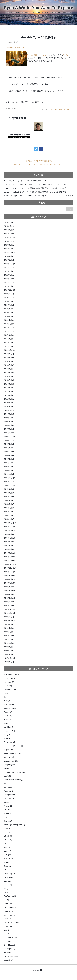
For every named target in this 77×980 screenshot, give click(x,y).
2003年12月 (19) (10, 564)
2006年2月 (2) (9, 470)
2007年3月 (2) (9, 429)
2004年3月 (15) (10, 553)
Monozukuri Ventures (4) (13, 922)
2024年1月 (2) (9, 234)
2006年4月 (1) (9, 463)
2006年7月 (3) (9, 452)
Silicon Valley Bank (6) (12, 956)
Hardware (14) (9, 682)
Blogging (9, 47)
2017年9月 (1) (9, 335)
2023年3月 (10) (10, 252)
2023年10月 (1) (10, 241)
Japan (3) (7, 783)
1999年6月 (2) (9, 654)
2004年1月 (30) (10, 560)
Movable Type (20, 47)
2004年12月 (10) (10, 523)
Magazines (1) (9, 757)
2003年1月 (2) (9, 606)
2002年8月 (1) (9, 624)
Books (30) (8, 720)
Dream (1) (8, 810)
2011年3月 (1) (9, 399)
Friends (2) (8, 862)
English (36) (8, 750)
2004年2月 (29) (10, 557)
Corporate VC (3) (10, 937)
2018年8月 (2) (9, 316)
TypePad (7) (8, 844)
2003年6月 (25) (10, 587)
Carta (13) (8, 941)
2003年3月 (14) (10, 598)
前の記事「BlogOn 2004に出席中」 (39, 161)
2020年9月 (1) (9, 301)
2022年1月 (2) (9, 279)
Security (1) (8, 904)
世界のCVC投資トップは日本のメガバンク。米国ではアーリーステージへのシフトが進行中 (38, 196)
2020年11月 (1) (10, 294)
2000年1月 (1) (9, 651)
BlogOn (65, 55)
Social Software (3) (11, 859)
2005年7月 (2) (9, 497)
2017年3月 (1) (9, 343)
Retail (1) (7, 919)
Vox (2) (7, 889)
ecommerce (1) (10, 915)
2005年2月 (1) (9, 515)
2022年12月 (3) (10, 264)
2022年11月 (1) (10, 267)
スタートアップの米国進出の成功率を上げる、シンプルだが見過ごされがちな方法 (35, 184)
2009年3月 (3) (9, 425)
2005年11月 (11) (10, 482)
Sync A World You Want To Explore (38, 8)
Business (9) (9, 821)
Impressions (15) (10, 708)
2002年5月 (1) (9, 628)
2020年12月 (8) (10, 290)
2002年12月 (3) (10, 609)
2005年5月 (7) (9, 504)
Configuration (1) (10, 795)
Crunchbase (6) (10, 945)
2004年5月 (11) (10, 545)
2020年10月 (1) (10, 298)
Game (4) (7, 832)
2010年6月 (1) (9, 403)
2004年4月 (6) (9, 549)
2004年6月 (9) (9, 542)
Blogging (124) (9, 731)
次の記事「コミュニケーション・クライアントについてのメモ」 (38, 165)
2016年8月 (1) (9, 361)
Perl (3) (7, 768)
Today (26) (8, 686)
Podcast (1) (8, 926)
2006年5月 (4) (9, 459)
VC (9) (6, 934)
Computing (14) (10, 765)
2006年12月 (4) (10, 437)
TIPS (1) (7, 892)
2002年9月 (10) (10, 621)
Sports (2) (8, 776)
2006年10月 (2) (10, 440)
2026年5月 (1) (9, 222)
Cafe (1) (7, 817)
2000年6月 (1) (9, 647)
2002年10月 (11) (10, 617)
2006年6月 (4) (9, 455)
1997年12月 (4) (10, 658)
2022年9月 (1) (9, 271)
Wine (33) (7, 701)
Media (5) (7, 851)
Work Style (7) (9, 911)
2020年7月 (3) (9, 305)
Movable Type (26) (11, 761)
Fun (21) (7, 723)
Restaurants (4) (10, 742)
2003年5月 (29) (10, 591)
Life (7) (6, 870)
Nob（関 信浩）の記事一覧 (20, 135)
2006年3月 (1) (9, 467)
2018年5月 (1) (9, 320)
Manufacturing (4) (10, 907)
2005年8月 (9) (9, 493)
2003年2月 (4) (9, 602)
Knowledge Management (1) (14, 825)
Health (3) (8, 814)
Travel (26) (8, 716)
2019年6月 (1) (9, 309)
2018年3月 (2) (9, 324)
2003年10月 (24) (10, 572)
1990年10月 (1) (10, 662)
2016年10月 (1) (10, 354)
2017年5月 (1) (9, 339)
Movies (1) (8, 885)
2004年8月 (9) (9, 534)
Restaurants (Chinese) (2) (13, 780)
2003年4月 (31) (10, 594)
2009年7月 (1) (9, 418)
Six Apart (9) (8, 840)
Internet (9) (8, 802)
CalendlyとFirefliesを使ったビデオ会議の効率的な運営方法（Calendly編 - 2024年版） (36, 192)
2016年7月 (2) (9, 365)
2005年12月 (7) (10, 478)
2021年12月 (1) (10, 283)
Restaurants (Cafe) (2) (12, 753)
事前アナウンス (40, 55)
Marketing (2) (9, 798)
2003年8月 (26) (10, 579)
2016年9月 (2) (9, 358)
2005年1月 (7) (9, 519)
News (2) (7, 847)
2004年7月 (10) (10, 538)
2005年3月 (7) (9, 512)
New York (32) (9, 705)
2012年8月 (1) (9, 395)
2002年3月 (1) (9, 632)
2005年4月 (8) (9, 508)
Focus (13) (8, 712)
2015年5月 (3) (9, 384)
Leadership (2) (9, 874)
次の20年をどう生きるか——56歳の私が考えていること (25, 181)
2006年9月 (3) (9, 444)
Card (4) (7, 697)
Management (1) (10, 877)
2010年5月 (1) (9, 406)
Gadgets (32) (9, 735)
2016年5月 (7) (9, 373)
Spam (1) (7, 866)
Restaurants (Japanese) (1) (14, 746)
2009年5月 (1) (9, 421)
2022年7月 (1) (9, 275)
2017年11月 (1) (10, 331)
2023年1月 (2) (9, 260)
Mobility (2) (8, 930)
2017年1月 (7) (9, 346)
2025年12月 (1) (10, 226)
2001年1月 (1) (9, 643)
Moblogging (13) (10, 787)
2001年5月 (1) (9, 639)
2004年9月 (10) (10, 530)
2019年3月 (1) (9, 313)
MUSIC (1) (8, 836)
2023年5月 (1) (9, 245)
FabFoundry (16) (10, 896)
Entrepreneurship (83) (12, 675)
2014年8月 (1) (9, 388)
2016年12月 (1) (10, 350)
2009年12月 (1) (10, 410)
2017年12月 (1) (10, 328)
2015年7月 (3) (9, 380)
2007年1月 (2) (9, 433)
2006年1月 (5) (9, 474)
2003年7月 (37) (10, 583)
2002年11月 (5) (10, 613)
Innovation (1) (9, 960)
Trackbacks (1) (9, 829)
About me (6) (9, 791)
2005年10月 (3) (10, 485)
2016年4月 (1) (9, 376)
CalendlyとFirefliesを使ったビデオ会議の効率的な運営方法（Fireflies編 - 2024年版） (36, 188)
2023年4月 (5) (9, 249)
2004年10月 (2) (10, 527)
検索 (69, 209)
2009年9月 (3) (9, 414)
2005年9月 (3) (9, 489)
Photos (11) (8, 806)
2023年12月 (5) (10, 237)
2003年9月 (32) (10, 576)
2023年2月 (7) (9, 256)
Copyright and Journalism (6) (15, 772)
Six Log (30, 55)
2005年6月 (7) (9, 500)
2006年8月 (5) (9, 448)
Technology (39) (10, 690)
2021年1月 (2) (9, 286)
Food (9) (7, 738)
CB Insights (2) (9, 949)
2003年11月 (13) (10, 568)
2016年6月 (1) (9, 369)
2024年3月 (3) (9, 230)
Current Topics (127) (11, 678)
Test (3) (7, 693)
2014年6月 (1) (9, 391)
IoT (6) (6, 900)
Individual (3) (9, 727)
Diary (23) (8, 855)
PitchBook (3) (9, 953)
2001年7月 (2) (9, 636)
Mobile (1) (8, 881)
